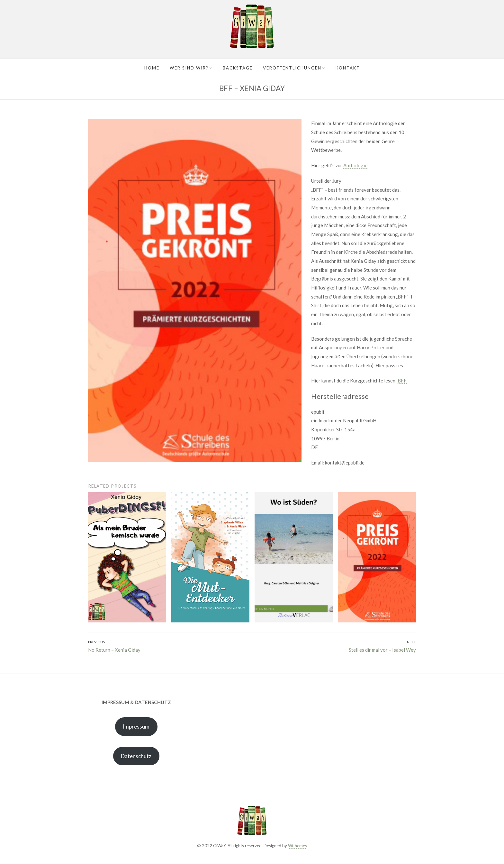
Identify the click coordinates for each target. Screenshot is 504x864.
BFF (402, 381)
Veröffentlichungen (292, 68)
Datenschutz (136, 756)
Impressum (136, 726)
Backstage (238, 68)
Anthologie (355, 165)
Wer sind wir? (189, 68)
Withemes (297, 846)
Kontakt (348, 68)
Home (152, 68)
